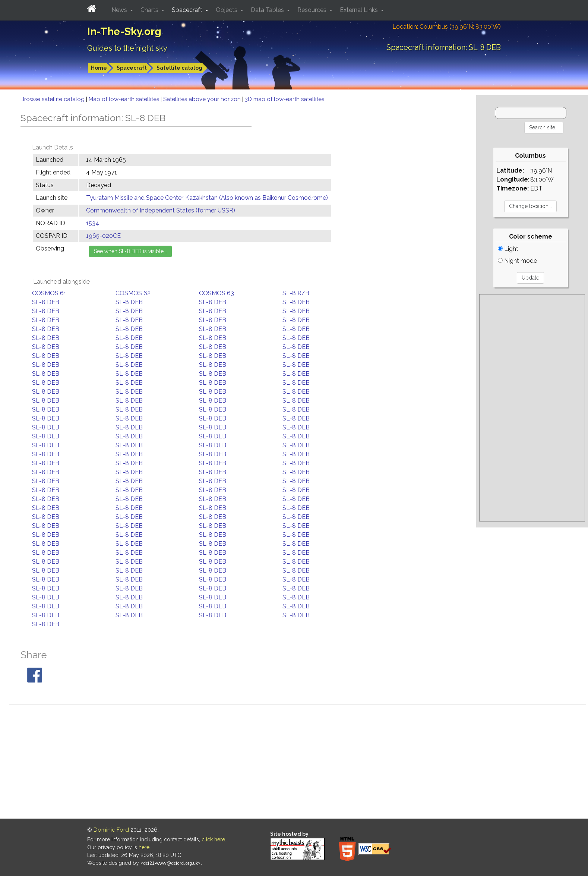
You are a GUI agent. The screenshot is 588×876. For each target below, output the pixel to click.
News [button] (120, 10)
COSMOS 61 (49, 293)
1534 (93, 223)
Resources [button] (313, 10)
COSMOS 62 (133, 293)
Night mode (517, 261)
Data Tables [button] (268, 10)
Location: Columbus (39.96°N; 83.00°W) (447, 27)
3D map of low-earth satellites (284, 99)
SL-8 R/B (296, 293)
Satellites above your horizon (203, 99)
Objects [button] (227, 10)
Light (508, 249)
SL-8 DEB (46, 302)
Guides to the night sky (127, 48)
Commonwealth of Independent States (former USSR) (161, 210)
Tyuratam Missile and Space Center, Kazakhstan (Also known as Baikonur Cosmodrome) (207, 198)
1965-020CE (103, 236)
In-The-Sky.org (124, 31)
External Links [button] (360, 10)
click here (213, 839)
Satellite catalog (179, 68)
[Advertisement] (532, 408)
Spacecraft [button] (188, 10)
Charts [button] (150, 10)
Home (99, 68)
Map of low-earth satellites (125, 99)
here (144, 847)
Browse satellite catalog (53, 99)
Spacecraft (132, 68)
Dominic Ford (111, 830)
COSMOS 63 (216, 293)
